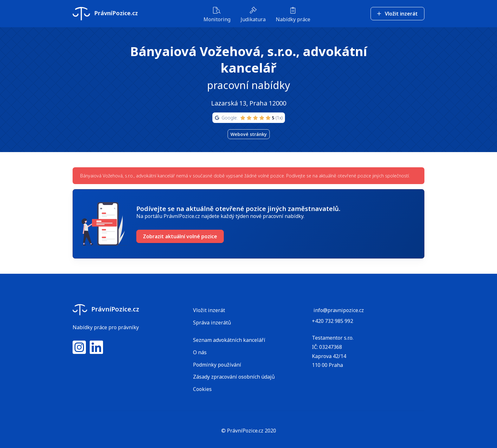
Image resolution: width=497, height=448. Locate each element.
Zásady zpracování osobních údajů (234, 377)
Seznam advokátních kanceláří (229, 340)
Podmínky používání (217, 365)
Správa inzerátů (212, 323)
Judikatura (253, 14)
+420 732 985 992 (332, 321)
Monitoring (217, 14)
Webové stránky (249, 134)
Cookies (202, 389)
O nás (200, 352)
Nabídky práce (293, 14)
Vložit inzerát (397, 13)
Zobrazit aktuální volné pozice (180, 236)
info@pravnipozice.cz (339, 310)
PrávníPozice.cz (105, 13)
